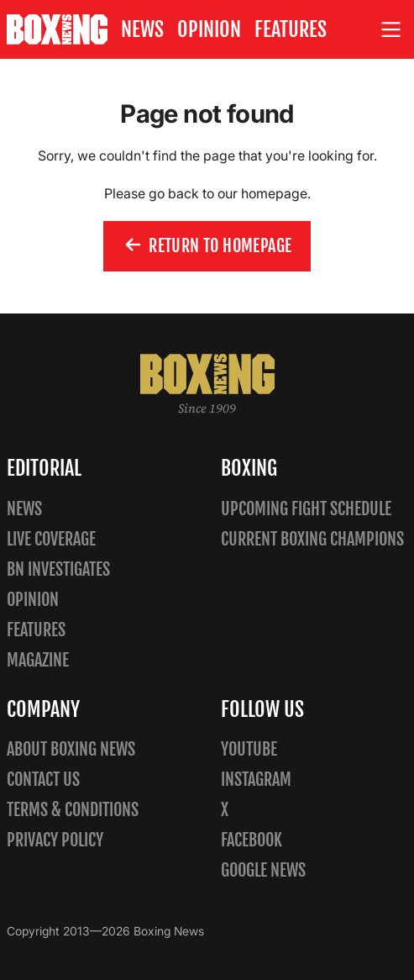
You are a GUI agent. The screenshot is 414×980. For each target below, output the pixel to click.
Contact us (43, 780)
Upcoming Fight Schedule (306, 509)
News (142, 29)
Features (291, 29)
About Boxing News (71, 749)
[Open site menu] (391, 30)
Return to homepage (207, 247)
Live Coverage (51, 539)
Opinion (209, 29)
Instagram (256, 780)
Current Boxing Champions (312, 539)
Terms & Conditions (73, 810)
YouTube (249, 749)
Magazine (38, 660)
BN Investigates (58, 569)
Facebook (252, 840)
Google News (263, 870)
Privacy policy (55, 840)
